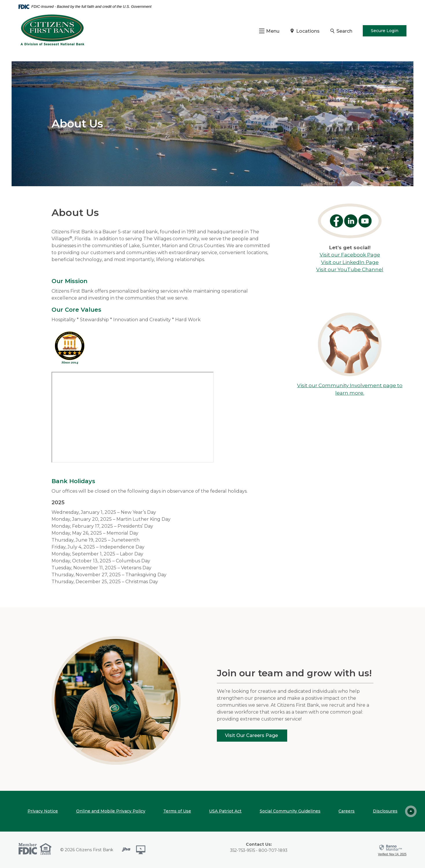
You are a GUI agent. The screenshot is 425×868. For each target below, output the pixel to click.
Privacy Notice (43, 811)
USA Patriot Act (225, 811)
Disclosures (385, 811)
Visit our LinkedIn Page (350, 262)
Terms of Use (177, 811)
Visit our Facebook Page (350, 255)
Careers (347, 811)
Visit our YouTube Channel (350, 269)
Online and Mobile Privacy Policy (111, 811)
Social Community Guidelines (290, 811)
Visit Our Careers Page (252, 735)
